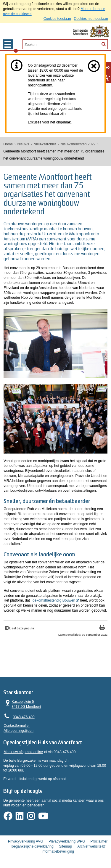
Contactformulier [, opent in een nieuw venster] (17, 725)
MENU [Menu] (8, 44)
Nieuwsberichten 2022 (78, 144)
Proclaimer (99, 841)
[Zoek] (103, 44)
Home (8, 144)
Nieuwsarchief (45, 144)
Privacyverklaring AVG (25, 841)
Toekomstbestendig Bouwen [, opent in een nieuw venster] (53, 600)
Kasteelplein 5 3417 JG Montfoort (22, 704)
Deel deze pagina (21, 628)
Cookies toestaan (57, 19)
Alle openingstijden (18, 730)
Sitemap (65, 846)
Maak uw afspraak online (23, 752)
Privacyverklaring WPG (67, 841)
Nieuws (23, 144)
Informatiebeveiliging (58, 851)
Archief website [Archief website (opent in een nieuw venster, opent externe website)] (90, 846)
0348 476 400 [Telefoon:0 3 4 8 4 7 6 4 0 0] (24, 717)
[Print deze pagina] (102, 628)
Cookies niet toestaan (91, 19)
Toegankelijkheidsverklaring (32, 846)
